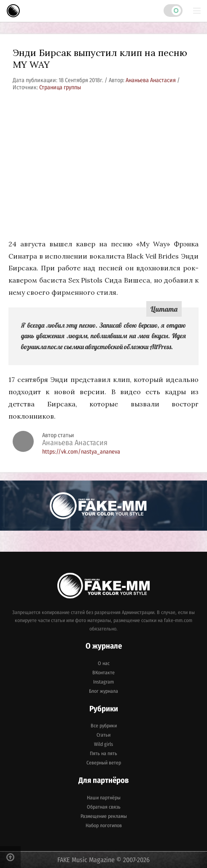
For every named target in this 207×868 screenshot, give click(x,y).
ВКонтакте (103, 673)
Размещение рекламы (104, 816)
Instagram (103, 682)
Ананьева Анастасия (151, 80)
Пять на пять (103, 753)
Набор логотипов (104, 825)
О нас (104, 663)
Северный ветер (104, 763)
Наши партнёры (104, 798)
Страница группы (60, 87)
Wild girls (103, 744)
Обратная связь (104, 807)
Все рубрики (104, 726)
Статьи (103, 735)
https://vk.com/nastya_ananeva (81, 452)
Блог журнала (103, 691)
